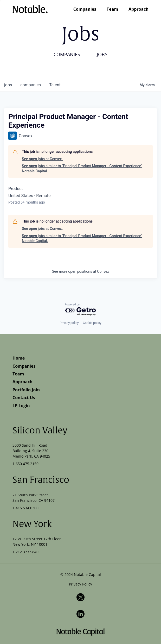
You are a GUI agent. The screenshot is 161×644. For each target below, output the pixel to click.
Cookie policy (92, 323)
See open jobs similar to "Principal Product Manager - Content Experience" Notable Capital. (82, 168)
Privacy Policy (80, 584)
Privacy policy (69, 323)
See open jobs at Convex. (42, 159)
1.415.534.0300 (25, 508)
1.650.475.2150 (25, 464)
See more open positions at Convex (80, 271)
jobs (8, 85)
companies (31, 85)
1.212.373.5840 (25, 552)
